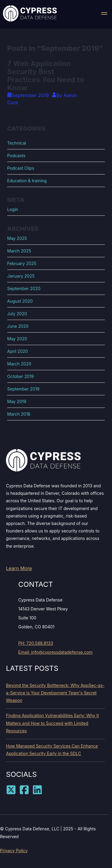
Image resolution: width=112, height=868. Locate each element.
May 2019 (17, 401)
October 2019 (20, 376)
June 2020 (18, 326)
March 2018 (19, 414)
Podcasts (16, 156)
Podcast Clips (21, 168)
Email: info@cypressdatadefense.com (55, 652)
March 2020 (19, 364)
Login (13, 209)
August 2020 (20, 301)
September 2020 (24, 288)
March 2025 (19, 251)
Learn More (19, 568)
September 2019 (23, 389)
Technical (17, 143)
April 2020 (17, 351)
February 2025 (22, 263)
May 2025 (17, 238)
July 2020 (17, 314)
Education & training (27, 181)
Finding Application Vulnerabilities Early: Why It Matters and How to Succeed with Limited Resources (52, 723)
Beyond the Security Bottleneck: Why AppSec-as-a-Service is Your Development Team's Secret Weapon (55, 693)
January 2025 (21, 276)
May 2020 (17, 339)
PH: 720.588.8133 (36, 643)
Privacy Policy (14, 851)
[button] (104, 14)
